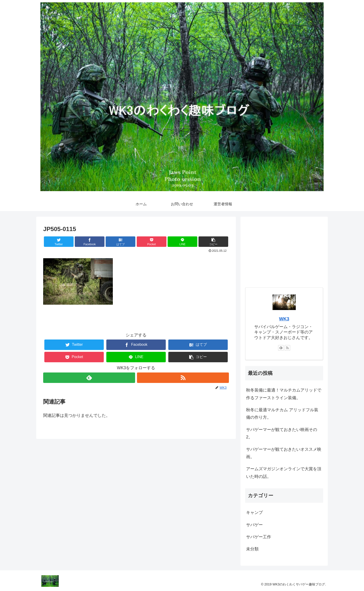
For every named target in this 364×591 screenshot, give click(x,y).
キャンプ (254, 513)
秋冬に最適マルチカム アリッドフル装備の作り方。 (282, 414)
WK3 (284, 319)
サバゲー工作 (259, 537)
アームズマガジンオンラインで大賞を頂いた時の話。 (284, 473)
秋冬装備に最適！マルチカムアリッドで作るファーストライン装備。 (284, 394)
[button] (213, 242)
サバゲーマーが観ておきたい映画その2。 (282, 433)
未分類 (252, 549)
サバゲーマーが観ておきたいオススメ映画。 (284, 453)
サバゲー (254, 525)
